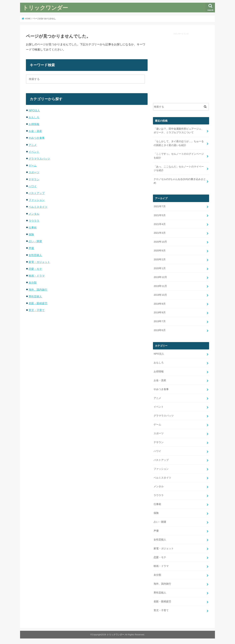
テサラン (34, 179)
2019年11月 (160, 286)
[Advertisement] (181, 68)
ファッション (37, 200)
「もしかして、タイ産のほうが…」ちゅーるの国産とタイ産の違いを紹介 (179, 143)
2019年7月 (160, 321)
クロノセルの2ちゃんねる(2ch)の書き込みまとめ (180, 181)
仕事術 (33, 227)
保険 (31, 234)
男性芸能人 (35, 296)
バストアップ (37, 193)
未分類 (33, 283)
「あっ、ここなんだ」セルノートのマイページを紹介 (179, 168)
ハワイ (33, 186)
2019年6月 (160, 330)
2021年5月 (160, 215)
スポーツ (34, 172)
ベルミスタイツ (38, 207)
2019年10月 (160, 295)
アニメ (33, 145)
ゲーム (33, 165)
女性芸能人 (35, 255)
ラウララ (34, 221)
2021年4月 (160, 224)
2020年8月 (160, 251)
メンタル (34, 214)
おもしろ (34, 117)
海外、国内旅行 (38, 290)
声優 (31, 248)
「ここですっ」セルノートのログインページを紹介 (179, 156)
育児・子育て (37, 310)
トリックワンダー (45, 8)
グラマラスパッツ (39, 159)
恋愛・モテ (35, 269)
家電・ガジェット (39, 262)
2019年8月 (160, 312)
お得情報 (34, 124)
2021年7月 (160, 206)
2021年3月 (160, 233)
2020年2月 (160, 259)
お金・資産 (35, 131)
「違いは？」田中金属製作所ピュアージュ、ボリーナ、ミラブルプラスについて (179, 131)
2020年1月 (160, 268)
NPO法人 (34, 110)
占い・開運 (35, 241)
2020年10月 (160, 242)
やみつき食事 (37, 138)
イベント (34, 152)
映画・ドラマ (37, 276)
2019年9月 (160, 304)
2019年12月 (160, 277)
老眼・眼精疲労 (38, 303)
